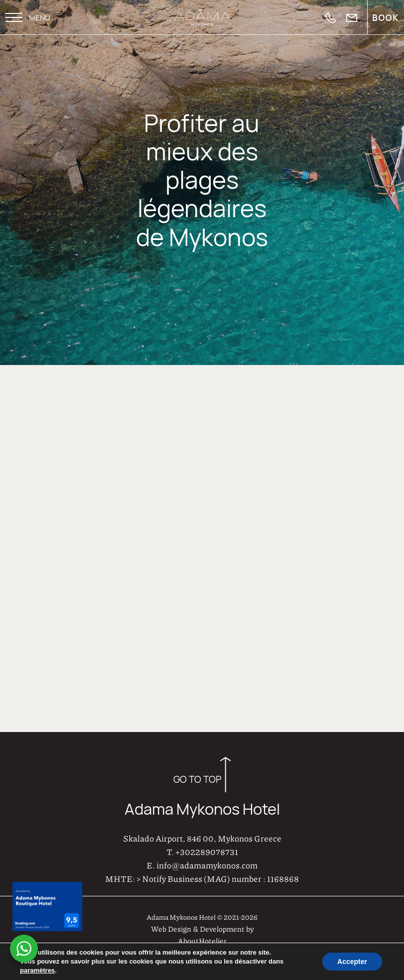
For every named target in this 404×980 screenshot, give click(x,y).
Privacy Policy (371, 955)
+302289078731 (207, 850)
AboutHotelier (202, 939)
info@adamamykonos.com (207, 863)
